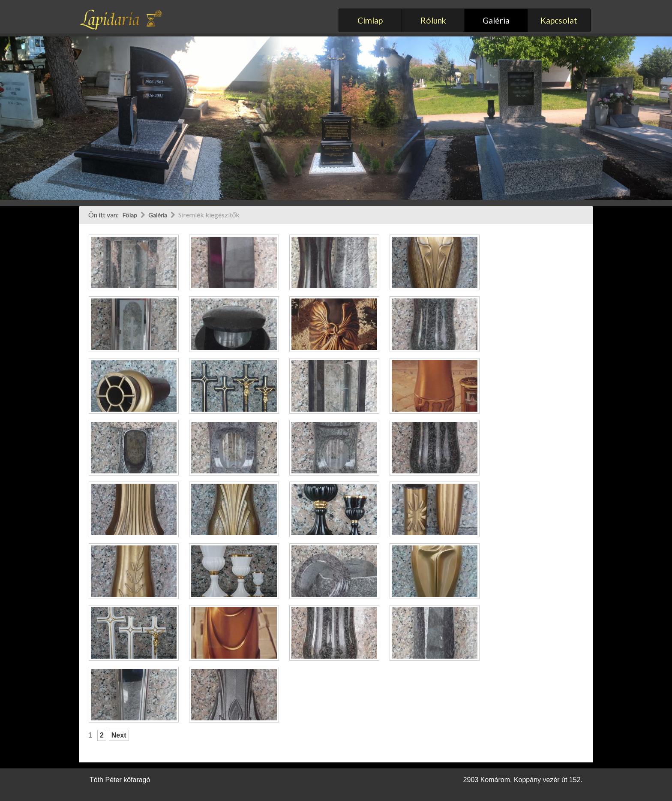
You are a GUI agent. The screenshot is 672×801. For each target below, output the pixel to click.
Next (119, 735)
